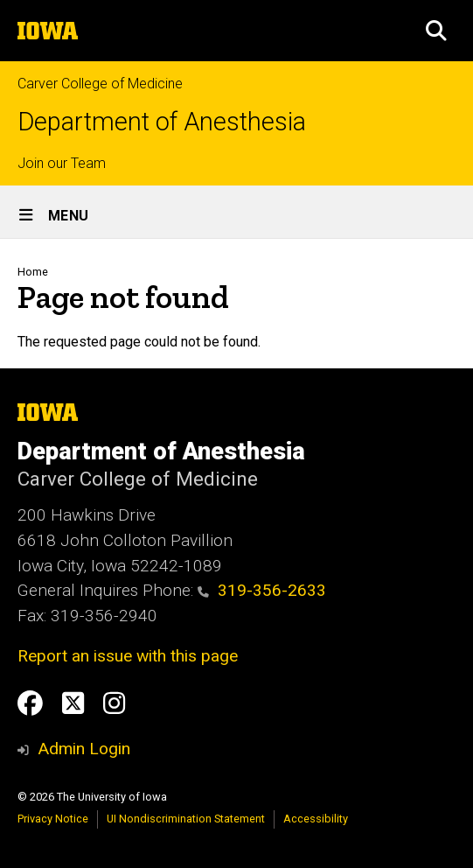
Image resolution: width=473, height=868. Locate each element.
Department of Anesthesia (162, 122)
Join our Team (62, 163)
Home (33, 272)
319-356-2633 (262, 590)
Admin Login (84, 749)
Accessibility (316, 819)
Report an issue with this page (128, 656)
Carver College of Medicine (100, 84)
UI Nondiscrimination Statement (186, 819)
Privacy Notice (53, 819)
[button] (436, 31)
